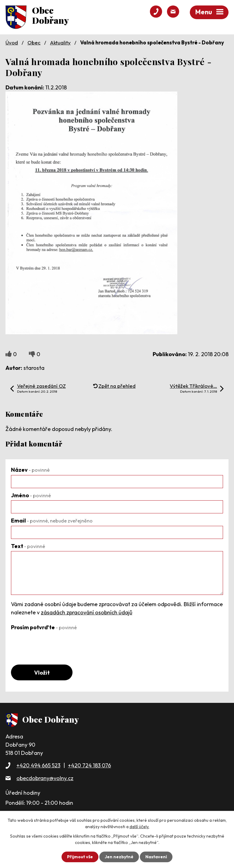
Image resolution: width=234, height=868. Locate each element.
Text (28, 546)
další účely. (139, 827)
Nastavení (156, 857)
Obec (34, 42)
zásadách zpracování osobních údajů (87, 612)
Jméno (31, 495)
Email (52, 521)
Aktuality (60, 42)
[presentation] (57, 644)
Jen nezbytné (119, 857)
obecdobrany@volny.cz (45, 778)
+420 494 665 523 (38, 765)
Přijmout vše (80, 857)
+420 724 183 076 (89, 765)
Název (30, 470)
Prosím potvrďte (44, 627)
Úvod (12, 42)
